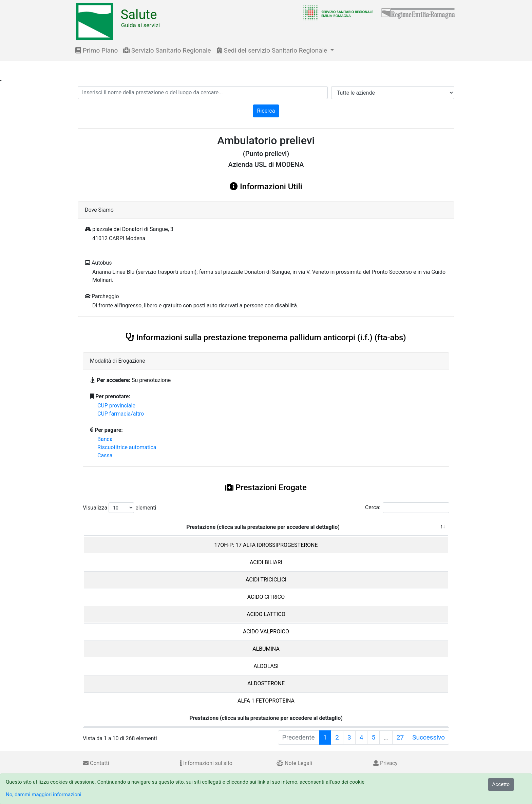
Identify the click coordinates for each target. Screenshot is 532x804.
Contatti (96, 763)
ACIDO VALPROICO (266, 631)
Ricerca (266, 111)
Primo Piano (97, 50)
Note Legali (294, 763)
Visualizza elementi (120, 508)
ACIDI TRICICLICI (266, 580)
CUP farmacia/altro (121, 414)
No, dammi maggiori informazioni (44, 795)
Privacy (385, 763)
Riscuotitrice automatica (127, 447)
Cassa (105, 455)
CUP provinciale (116, 406)
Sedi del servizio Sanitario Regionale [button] (273, 50)
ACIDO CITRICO (266, 597)
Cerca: (407, 508)
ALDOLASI (266, 666)
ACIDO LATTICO (266, 614)
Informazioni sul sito (206, 763)
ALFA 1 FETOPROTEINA (266, 701)
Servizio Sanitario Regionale (167, 50)
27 (400, 737)
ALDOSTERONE (266, 683)
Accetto (501, 784)
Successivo (429, 737)
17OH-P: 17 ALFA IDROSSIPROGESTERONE (266, 545)
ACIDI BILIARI (266, 562)
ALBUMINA (266, 649)
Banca (105, 439)
